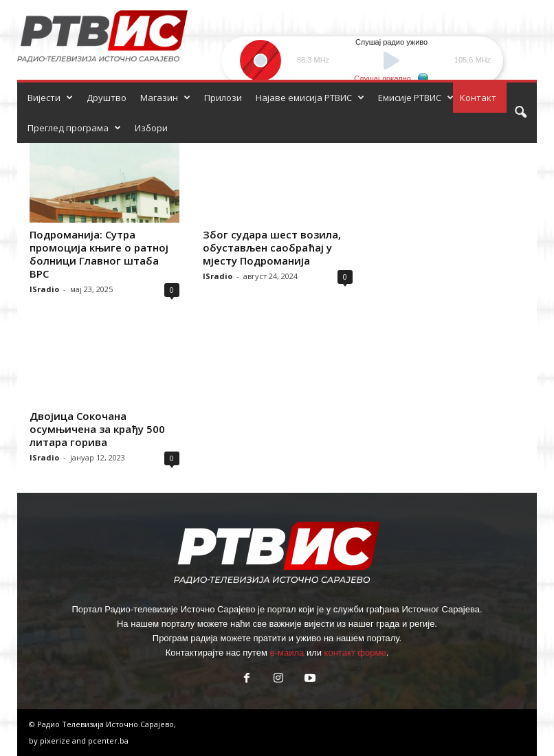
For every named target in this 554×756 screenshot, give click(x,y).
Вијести (50, 98)
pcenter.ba (108, 741)
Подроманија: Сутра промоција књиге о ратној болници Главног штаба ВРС (99, 254)
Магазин (165, 98)
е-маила (287, 653)
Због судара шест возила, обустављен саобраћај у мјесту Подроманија (272, 247)
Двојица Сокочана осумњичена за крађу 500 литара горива (97, 429)
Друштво (107, 98)
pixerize (56, 741)
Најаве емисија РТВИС (310, 98)
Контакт (478, 98)
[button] (520, 113)
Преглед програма (74, 128)
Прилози (223, 98)
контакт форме (355, 653)
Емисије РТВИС (416, 98)
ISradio (44, 289)
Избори (151, 128)
